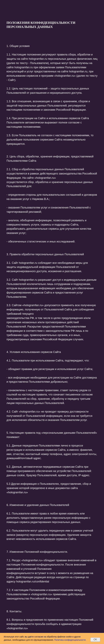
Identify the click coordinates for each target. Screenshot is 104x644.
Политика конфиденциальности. (70, 640)
